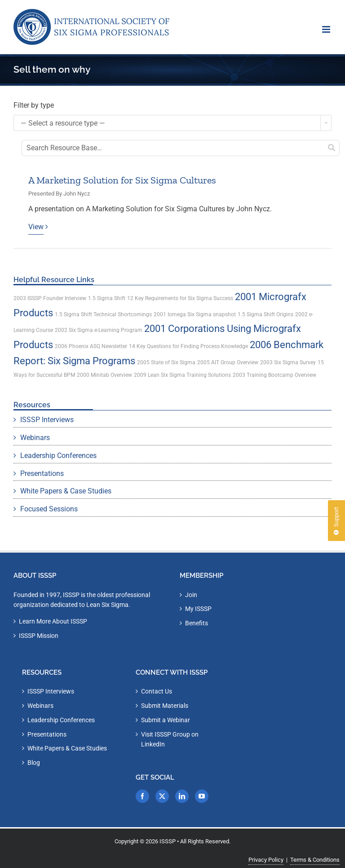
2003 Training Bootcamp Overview (274, 375)
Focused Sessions (49, 509)
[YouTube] (202, 796)
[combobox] (172, 123)
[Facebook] (142, 796)
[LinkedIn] (182, 796)
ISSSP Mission (39, 636)
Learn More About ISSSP (53, 621)
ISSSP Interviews (47, 420)
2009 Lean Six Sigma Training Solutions (182, 375)
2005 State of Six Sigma (166, 362)
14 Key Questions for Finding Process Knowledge (188, 346)
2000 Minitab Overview (104, 375)
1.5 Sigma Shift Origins (265, 314)
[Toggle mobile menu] (327, 29)
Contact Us (157, 691)
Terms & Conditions (315, 860)
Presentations (42, 473)
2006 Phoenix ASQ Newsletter (91, 346)
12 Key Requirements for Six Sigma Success (180, 298)
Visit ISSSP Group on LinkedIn (170, 739)
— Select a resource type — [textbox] (63, 123)
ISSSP (168, 841)
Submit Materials (165, 706)
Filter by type (34, 105)
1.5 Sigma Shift (107, 298)
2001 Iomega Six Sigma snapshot (195, 314)
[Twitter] (162, 796)
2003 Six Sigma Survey (288, 362)
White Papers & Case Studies (66, 491)
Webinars (35, 438)
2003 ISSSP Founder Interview (50, 298)
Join (191, 595)
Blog (34, 763)
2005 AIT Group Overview (228, 362)
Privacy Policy (266, 860)
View (36, 227)
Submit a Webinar (166, 720)
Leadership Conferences (58, 456)
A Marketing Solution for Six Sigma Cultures (122, 180)
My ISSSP (198, 609)
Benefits (197, 623)
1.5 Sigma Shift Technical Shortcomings (103, 314)
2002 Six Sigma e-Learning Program (99, 330)
